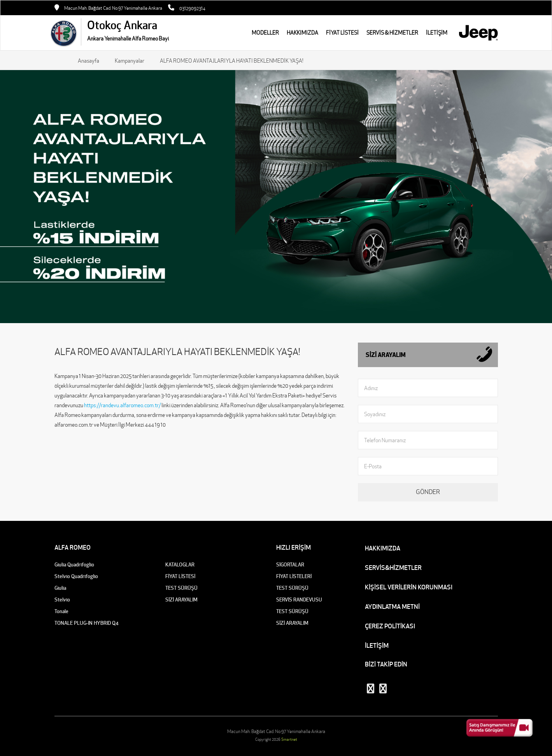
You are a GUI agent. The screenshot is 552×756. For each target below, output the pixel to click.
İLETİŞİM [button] (437, 33)
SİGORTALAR (290, 565)
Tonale (61, 611)
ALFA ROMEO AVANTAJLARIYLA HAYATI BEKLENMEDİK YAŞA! (232, 61)
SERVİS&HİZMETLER (393, 568)
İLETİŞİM (377, 645)
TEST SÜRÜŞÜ (181, 588)
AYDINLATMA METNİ (392, 607)
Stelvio (62, 600)
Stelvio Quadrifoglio (76, 576)
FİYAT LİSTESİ (342, 33)
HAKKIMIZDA (302, 33)
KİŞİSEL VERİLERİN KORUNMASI (409, 587)
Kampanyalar (130, 61)
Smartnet (289, 739)
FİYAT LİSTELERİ (294, 576)
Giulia (60, 588)
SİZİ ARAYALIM (181, 600)
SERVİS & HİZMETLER (392, 33)
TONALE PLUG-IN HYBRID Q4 (87, 623)
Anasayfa (88, 61)
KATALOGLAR (180, 565)
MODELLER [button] (265, 33)
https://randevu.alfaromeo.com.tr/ (122, 405)
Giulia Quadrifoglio (74, 565)
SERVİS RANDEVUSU (299, 600)
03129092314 (192, 8)
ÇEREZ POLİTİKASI (390, 626)
